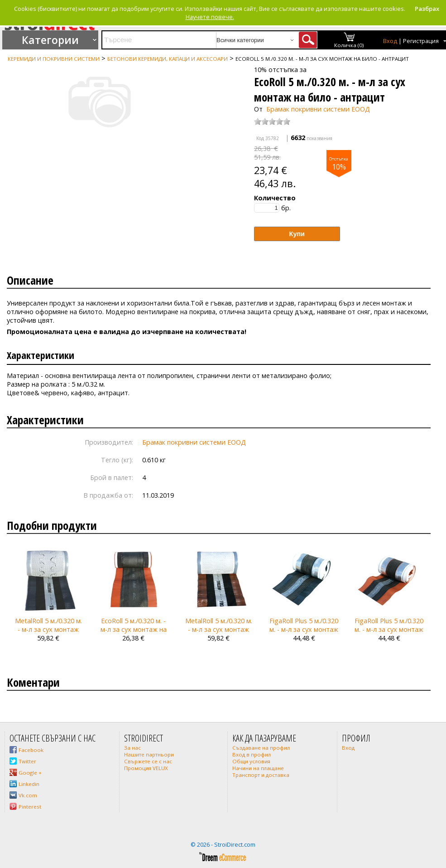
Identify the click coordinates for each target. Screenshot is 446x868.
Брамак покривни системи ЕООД (318, 109)
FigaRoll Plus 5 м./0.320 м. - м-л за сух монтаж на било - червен (389, 629)
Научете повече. (210, 17)
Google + (30, 773)
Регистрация (421, 41)
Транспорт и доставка (261, 775)
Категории (50, 40)
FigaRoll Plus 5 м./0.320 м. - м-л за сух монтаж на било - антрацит (304, 629)
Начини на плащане (258, 768)
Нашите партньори (149, 754)
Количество (275, 198)
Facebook (31, 750)
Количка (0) (349, 45)
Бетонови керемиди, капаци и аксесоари (168, 59)
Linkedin (29, 784)
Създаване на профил (261, 748)
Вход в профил (252, 754)
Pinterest (30, 807)
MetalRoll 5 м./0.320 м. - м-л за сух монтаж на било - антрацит (48, 629)
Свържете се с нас (148, 761)
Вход (390, 41)
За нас (132, 748)
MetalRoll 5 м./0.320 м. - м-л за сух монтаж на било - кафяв (219, 629)
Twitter (27, 761)
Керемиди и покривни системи (54, 59)
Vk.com (28, 795)
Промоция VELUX (146, 768)
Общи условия (251, 761)
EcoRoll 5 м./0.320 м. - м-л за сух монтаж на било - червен (134, 629)
